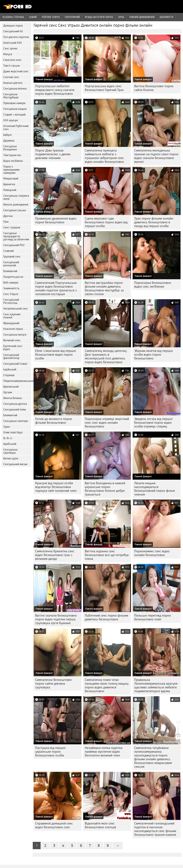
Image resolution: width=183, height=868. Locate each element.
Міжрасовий (11, 179)
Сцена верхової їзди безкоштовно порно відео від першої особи (106, 222)
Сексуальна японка (15, 89)
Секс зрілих (10, 49)
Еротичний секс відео (13, 348)
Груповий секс (12, 257)
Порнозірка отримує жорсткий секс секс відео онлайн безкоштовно (107, 423)
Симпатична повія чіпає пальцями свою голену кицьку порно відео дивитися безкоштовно (107, 685)
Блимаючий (10, 271)
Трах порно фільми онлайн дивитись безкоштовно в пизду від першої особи (154, 222)
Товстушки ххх (12, 155)
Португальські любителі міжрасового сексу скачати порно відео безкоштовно (55, 90)
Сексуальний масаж (15, 464)
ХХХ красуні (11, 120)
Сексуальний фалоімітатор (11, 356)
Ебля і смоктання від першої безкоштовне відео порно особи (56, 355)
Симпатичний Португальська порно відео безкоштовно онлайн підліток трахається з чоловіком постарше (56, 288)
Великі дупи (11, 458)
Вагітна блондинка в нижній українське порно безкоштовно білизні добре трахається (105, 489)
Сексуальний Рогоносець (11, 301)
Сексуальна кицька (15, 109)
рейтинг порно (51, 17)
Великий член (12, 340)
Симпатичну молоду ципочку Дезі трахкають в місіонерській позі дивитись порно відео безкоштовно (106, 356)
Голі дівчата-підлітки (16, 37)
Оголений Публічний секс (16, 128)
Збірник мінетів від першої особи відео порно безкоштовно (154, 355)
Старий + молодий (14, 115)
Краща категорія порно (99, 17)
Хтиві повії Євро (13, 432)
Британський (11, 387)
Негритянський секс (16, 309)
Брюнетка (9, 184)
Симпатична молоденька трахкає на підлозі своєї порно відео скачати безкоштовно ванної (156, 156)
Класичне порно (13, 329)
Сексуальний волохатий (11, 264)
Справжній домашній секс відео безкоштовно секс (54, 825)
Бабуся (7, 135)
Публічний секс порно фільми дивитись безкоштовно (106, 617)
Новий (33, 17)
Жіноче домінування (16, 205)
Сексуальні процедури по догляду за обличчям (16, 236)
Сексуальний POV (14, 245)
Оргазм (8, 392)
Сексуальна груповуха (10, 451)
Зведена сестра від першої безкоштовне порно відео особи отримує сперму (153, 423)
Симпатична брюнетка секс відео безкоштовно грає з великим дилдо (55, 555)
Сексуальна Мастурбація (11, 96)
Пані (6, 222)
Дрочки (8, 216)
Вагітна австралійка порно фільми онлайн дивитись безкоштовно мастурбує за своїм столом (104, 288)
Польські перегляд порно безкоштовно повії (153, 617)
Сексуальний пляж (15, 410)
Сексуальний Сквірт (15, 364)
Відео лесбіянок (13, 161)
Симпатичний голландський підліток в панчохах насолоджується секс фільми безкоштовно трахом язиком (155, 829)
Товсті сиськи (11, 66)
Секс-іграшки (12, 227)
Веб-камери (11, 283)
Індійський (10, 369)
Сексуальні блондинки (10, 148)
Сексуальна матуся (15, 335)
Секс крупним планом (12, 316)
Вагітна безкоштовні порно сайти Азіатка (154, 88)
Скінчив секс (11, 77)
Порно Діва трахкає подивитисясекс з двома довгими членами (53, 154)
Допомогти (166, 17)
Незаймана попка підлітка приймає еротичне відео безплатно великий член (104, 752)
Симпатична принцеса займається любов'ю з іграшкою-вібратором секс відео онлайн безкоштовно (104, 156)
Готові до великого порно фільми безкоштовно (54, 421)
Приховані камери (14, 103)
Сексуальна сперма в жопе (16, 197)
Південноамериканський (17, 381)
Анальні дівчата (13, 83)
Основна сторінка (13, 17)
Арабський (10, 444)
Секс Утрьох (11, 294)
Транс (7, 427)
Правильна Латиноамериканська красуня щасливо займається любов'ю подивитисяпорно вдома (156, 685)
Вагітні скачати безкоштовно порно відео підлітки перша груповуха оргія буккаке (56, 619)
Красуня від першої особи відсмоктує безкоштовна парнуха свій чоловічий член (56, 487)
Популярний (72, 17)
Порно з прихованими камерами (11, 170)
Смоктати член (12, 60)
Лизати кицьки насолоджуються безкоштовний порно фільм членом (155, 489)
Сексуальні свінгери (16, 421)
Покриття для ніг (13, 277)
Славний (8, 251)
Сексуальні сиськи (14, 210)
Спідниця (9, 375)
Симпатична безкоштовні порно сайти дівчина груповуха (53, 684)
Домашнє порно (13, 26)
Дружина (9, 141)
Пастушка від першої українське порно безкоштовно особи (50, 752)
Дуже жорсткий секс (16, 71)
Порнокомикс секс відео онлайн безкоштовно (152, 553)
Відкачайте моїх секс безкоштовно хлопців (100, 825)
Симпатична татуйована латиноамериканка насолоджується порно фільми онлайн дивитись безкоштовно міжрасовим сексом (153, 757)
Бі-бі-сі (8, 438)
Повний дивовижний (142, 17)
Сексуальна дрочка (15, 404)
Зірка (121, 17)
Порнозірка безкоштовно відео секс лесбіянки (153, 285)
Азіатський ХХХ (13, 43)
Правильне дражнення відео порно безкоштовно (56, 220)
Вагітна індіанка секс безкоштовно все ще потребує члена (107, 555)
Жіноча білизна (12, 398)
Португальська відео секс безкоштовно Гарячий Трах (104, 88)
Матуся (8, 54)
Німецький (10, 190)
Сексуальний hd (13, 31)
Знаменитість (11, 288)
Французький (11, 323)
